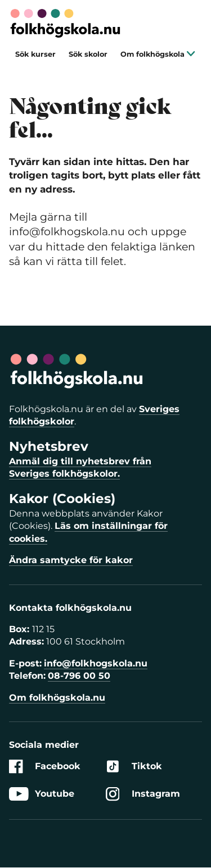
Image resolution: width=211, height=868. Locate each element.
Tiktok (134, 767)
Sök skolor (88, 54)
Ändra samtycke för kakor (71, 560)
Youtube (42, 794)
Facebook (45, 767)
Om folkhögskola (158, 54)
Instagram (143, 794)
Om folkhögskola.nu (57, 698)
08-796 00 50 (79, 676)
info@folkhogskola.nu (96, 663)
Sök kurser (35, 54)
